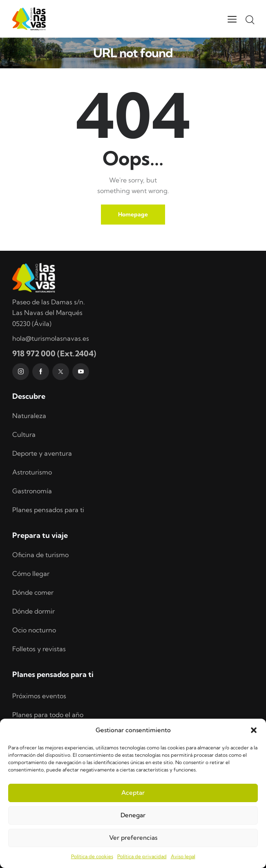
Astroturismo (32, 472)
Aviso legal (183, 856)
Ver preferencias (133, 838)
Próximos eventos (39, 696)
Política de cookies (92, 856)
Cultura (24, 434)
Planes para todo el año (48, 715)
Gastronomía (32, 491)
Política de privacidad (142, 856)
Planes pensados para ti (48, 510)
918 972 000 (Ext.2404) (54, 353)
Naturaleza (29, 416)
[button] (254, 730)
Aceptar (133, 793)
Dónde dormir (34, 611)
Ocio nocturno (34, 630)
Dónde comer (33, 592)
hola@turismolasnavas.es (51, 338)
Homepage (133, 214)
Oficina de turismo (40, 555)
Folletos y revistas (39, 649)
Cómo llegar (31, 573)
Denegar (133, 815)
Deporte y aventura (42, 453)
